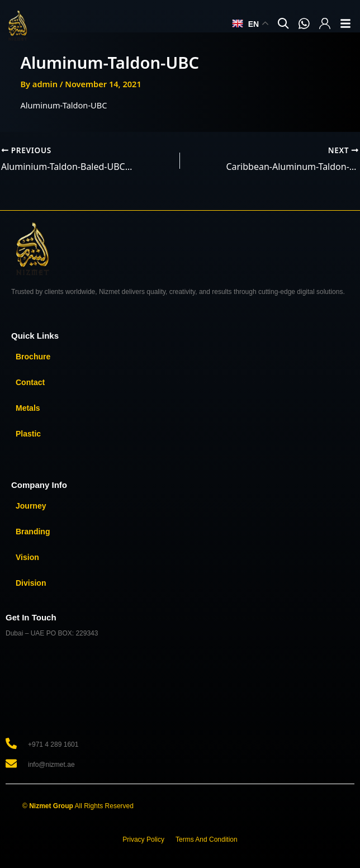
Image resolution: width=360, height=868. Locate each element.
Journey (31, 506)
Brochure (33, 357)
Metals (28, 408)
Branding (33, 532)
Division (31, 583)
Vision (27, 557)
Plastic (28, 434)
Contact (30, 382)
